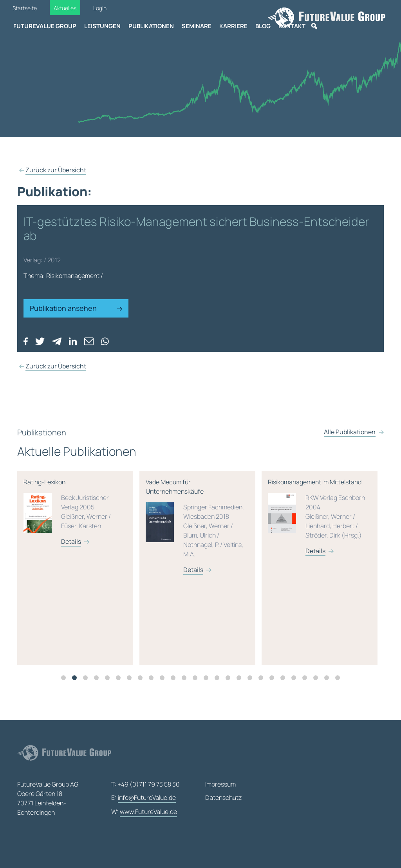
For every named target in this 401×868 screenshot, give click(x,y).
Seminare (197, 26)
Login (100, 8)
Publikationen (151, 26)
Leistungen (102, 26)
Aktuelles (65, 8)
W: (144, 812)
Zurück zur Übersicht (56, 170)
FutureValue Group (45, 26)
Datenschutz (223, 798)
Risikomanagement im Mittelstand (327, 530)
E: (144, 798)
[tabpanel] (85, 582)
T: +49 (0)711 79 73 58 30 (145, 784)
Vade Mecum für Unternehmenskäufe (204, 540)
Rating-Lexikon (82, 526)
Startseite (25, 8)
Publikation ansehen (76, 308)
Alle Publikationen (350, 459)
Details (78, 555)
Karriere (233, 26)
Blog (263, 26)
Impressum (220, 784)
